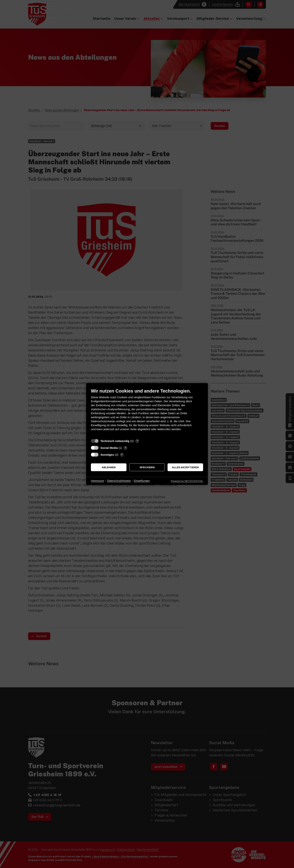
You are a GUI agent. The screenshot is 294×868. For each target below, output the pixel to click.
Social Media (109, 448)
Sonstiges (107, 455)
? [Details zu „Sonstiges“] (122, 455)
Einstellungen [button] (142, 481)
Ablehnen (109, 467)
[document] (147, 412)
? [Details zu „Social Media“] (125, 448)
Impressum (97, 481)
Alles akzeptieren (185, 467)
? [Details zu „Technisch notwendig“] (137, 441)
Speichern (147, 467)
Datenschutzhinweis (119, 481)
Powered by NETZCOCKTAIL (187, 481)
